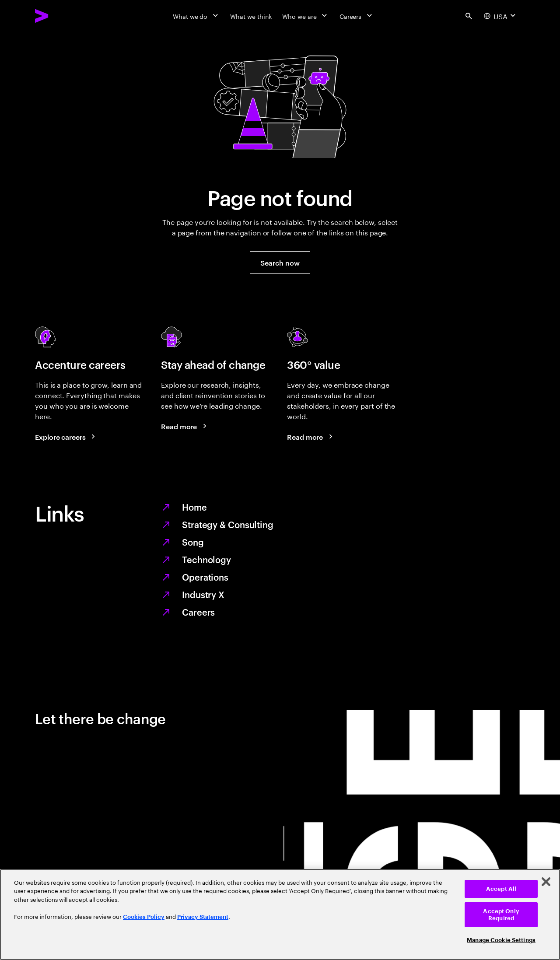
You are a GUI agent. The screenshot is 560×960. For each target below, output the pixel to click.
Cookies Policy (144, 917)
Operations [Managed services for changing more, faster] (205, 577)
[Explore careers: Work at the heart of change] (66, 437)
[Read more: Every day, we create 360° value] (311, 437)
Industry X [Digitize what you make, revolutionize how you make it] (203, 594)
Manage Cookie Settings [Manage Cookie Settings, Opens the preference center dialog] (501, 940)
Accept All (501, 889)
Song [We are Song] (193, 542)
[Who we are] (305, 16)
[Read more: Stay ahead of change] (185, 426)
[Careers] (357, 16)
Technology (206, 559)
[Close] (546, 882)
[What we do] (196, 16)
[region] (280, 914)
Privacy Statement (203, 917)
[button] (280, 263)
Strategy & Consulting (228, 524)
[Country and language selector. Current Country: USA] (501, 16)
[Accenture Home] (62, 16)
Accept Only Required (501, 915)
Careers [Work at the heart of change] (198, 612)
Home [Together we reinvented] (194, 507)
